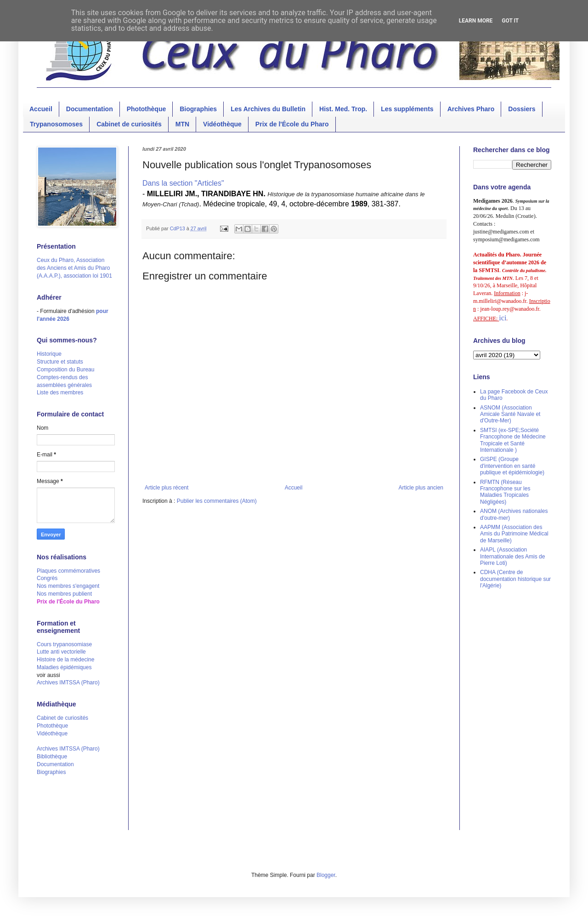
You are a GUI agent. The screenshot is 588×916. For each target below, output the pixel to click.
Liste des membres (60, 393)
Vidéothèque (222, 124)
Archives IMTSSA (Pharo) (68, 683)
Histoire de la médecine (65, 660)
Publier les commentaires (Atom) (217, 501)
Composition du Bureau (65, 370)
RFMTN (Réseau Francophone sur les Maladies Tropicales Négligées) (505, 492)
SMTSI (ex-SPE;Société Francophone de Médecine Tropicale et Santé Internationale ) (513, 440)
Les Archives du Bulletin (268, 109)
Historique (49, 354)
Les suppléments (407, 109)
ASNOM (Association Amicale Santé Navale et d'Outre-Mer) (510, 414)
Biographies (198, 109)
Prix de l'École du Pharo (292, 124)
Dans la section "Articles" (183, 183)
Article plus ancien (421, 488)
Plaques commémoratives (68, 571)
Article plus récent (167, 488)
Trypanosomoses (56, 124)
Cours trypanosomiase (64, 644)
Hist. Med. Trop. (343, 109)
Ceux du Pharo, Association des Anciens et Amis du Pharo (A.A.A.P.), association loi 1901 (74, 268)
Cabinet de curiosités (129, 124)
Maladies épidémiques (64, 667)
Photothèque (147, 109)
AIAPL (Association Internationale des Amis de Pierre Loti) (512, 556)
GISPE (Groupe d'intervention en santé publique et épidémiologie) (512, 466)
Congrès (47, 578)
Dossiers (522, 109)
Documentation (90, 109)
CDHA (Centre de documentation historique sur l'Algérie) (515, 579)
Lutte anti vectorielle (61, 652)
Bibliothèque (52, 757)
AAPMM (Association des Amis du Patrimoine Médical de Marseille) (514, 534)
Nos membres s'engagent (68, 586)
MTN (182, 124)
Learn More (476, 21)
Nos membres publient (64, 594)
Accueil (41, 109)
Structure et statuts (60, 362)
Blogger (326, 875)
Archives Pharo (471, 109)
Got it (510, 21)
